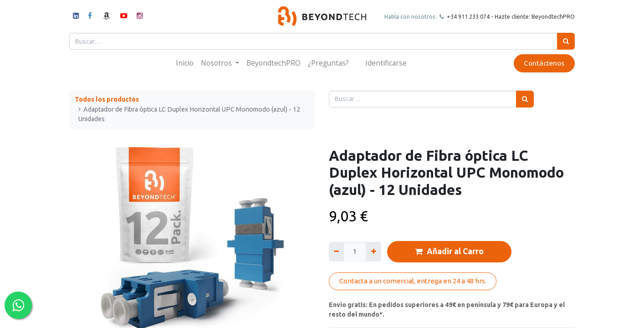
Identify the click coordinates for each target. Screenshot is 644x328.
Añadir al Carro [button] (449, 251)
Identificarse (386, 63)
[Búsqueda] (566, 41)
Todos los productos (107, 99)
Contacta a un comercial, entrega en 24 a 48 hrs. (413, 281)
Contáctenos (544, 63)
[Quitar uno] (336, 252)
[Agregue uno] (373, 252)
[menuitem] (185, 63)
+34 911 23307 (466, 16)
